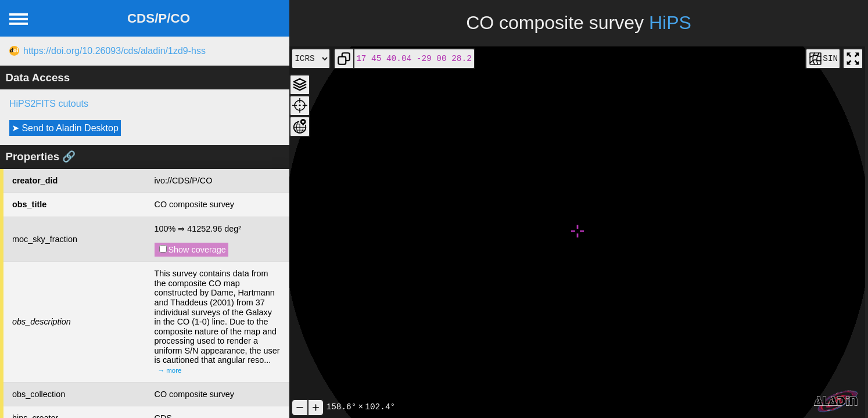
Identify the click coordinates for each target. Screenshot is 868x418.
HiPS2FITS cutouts (49, 104)
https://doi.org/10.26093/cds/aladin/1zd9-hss (114, 51)
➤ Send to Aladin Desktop (65, 128)
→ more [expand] (170, 370)
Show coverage (193, 250)
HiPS (670, 23)
